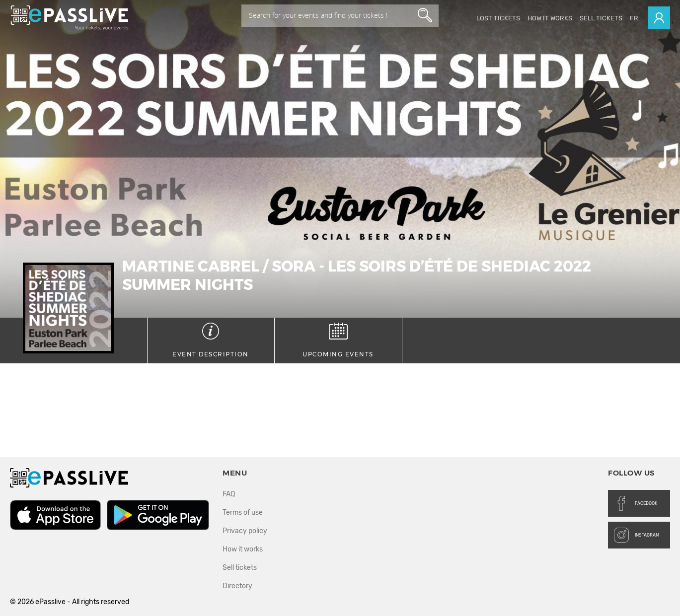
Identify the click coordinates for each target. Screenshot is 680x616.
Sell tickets (601, 18)
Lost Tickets (498, 18)
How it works (550, 18)
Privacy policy (245, 531)
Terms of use (243, 513)
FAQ (229, 494)
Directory (237, 586)
